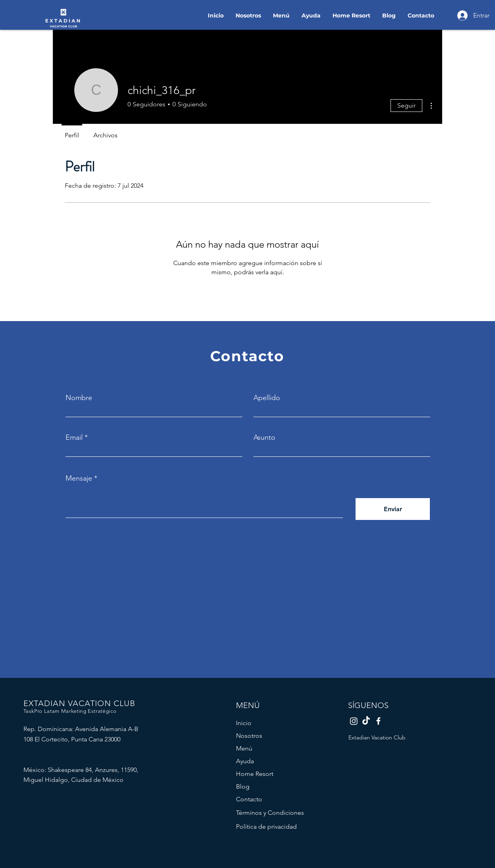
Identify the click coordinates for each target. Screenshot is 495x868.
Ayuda (245, 761)
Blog (243, 786)
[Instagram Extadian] (354, 721)
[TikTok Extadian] (366, 721)
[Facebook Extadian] (378, 721)
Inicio (244, 723)
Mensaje (79, 478)
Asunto (264, 437)
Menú (244, 748)
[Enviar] (393, 509)
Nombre (79, 398)
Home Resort (255, 774)
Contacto (249, 799)
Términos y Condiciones (270, 813)
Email (74, 437)
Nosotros (249, 736)
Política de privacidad (266, 827)
